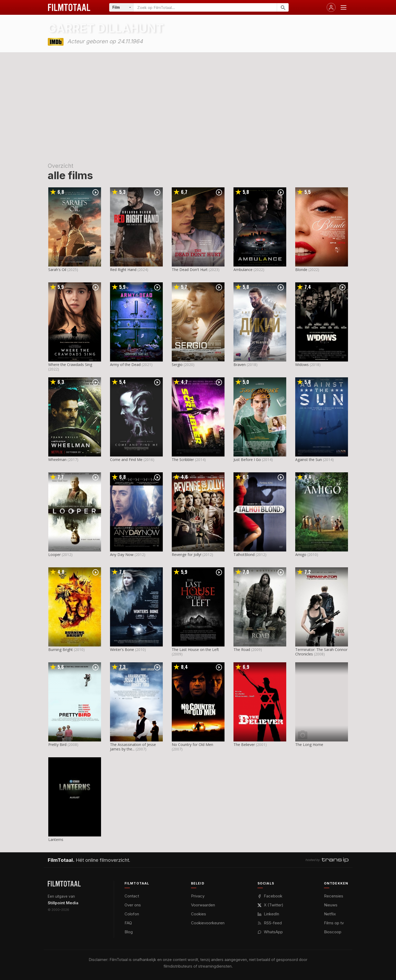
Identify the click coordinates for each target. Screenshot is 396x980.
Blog (129, 932)
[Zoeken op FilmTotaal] (205, 7)
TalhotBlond (244, 555)
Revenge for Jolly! (187, 555)
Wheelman (57, 460)
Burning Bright (61, 650)
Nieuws (331, 905)
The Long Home (309, 744)
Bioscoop (333, 932)
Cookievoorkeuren (208, 923)
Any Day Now (122, 555)
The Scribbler (183, 460)
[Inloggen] (331, 7)
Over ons (133, 905)
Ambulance (243, 270)
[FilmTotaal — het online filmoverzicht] (64, 884)
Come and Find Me (126, 460)
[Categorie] (121, 7)
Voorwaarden (203, 905)
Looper (54, 555)
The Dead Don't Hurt (190, 270)
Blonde (301, 270)
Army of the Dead (125, 365)
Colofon (132, 914)
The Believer (244, 744)
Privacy (198, 896)
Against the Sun (309, 460)
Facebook (270, 896)
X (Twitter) (270, 905)
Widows (302, 365)
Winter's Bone (122, 650)
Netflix (330, 914)
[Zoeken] (283, 7)
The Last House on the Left (195, 650)
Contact (132, 896)
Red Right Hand (123, 270)
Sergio (177, 365)
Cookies (199, 914)
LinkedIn (268, 914)
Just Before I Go (247, 460)
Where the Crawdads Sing (70, 365)
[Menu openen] (343, 7)
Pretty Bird (57, 744)
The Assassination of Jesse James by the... (133, 747)
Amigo (301, 555)
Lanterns (56, 839)
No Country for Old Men (192, 744)
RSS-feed (270, 923)
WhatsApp (270, 932)
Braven (240, 365)
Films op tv (334, 923)
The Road (242, 650)
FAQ (128, 923)
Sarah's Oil (57, 270)
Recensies (334, 896)
